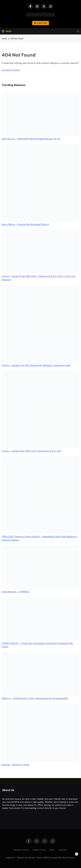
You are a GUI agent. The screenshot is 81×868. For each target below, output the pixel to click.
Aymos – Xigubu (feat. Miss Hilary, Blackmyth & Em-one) (32, 451)
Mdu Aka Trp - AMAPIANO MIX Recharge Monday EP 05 (31, 139)
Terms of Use (39, 850)
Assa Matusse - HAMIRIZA (16, 592)
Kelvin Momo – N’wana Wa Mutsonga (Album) (25, 224)
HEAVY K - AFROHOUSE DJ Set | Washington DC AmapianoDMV (35, 698)
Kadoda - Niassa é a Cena (15, 765)
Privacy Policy (21, 850)
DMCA (52, 850)
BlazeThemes (68, 858)
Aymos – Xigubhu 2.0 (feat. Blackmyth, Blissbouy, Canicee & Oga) (36, 365)
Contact (63, 850)
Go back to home (11, 70)
